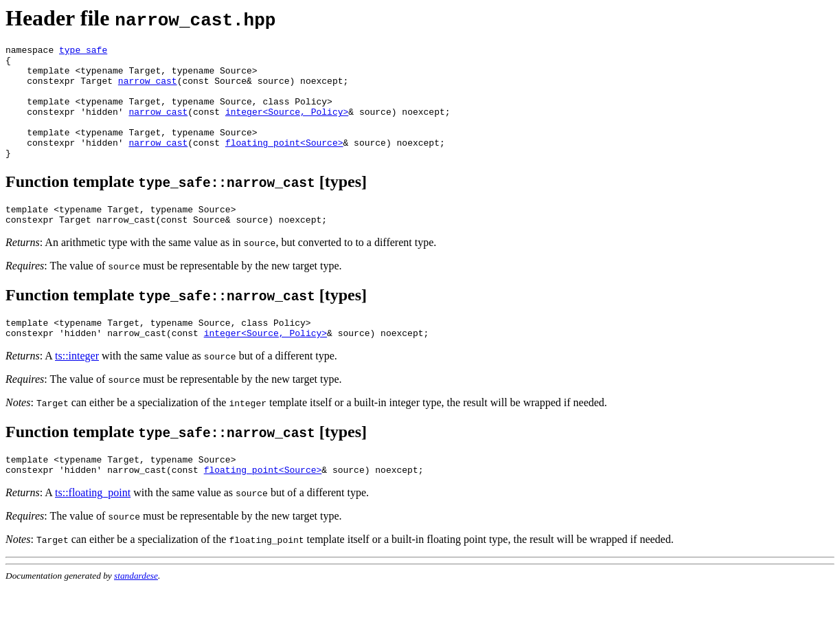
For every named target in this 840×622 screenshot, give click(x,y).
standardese (136, 611)
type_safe (83, 52)
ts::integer (77, 387)
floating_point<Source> (284, 163)
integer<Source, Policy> (287, 126)
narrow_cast (148, 89)
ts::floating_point (93, 527)
